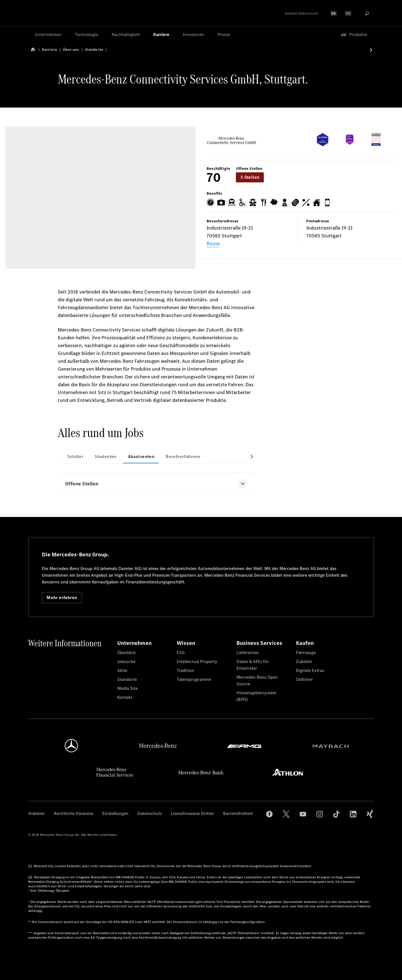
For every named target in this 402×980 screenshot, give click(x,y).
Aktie (122, 670)
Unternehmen (48, 34)
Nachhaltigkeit (126, 34)
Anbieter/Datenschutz (301, 13)
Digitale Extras (310, 670)
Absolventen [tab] (141, 456)
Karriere (161, 34)
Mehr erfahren (62, 598)
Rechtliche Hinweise (74, 813)
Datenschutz (150, 813)
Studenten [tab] (106, 456)
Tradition (186, 670)
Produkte (354, 35)
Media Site (127, 688)
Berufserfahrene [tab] (183, 456)
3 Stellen (250, 177)
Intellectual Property (197, 661)
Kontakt (125, 697)
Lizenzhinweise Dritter (192, 813)
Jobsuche (126, 661)
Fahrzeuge (306, 653)
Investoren (193, 34)
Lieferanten (248, 653)
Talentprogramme (194, 679)
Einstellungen (115, 813)
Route (213, 244)
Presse (224, 34)
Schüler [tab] (75, 456)
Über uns (71, 50)
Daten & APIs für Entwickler (253, 665)
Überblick (126, 653)
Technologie (87, 34)
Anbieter (37, 813)
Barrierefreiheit (238, 813)
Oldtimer (304, 679)
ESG (181, 653)
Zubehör (304, 661)
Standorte (94, 50)
